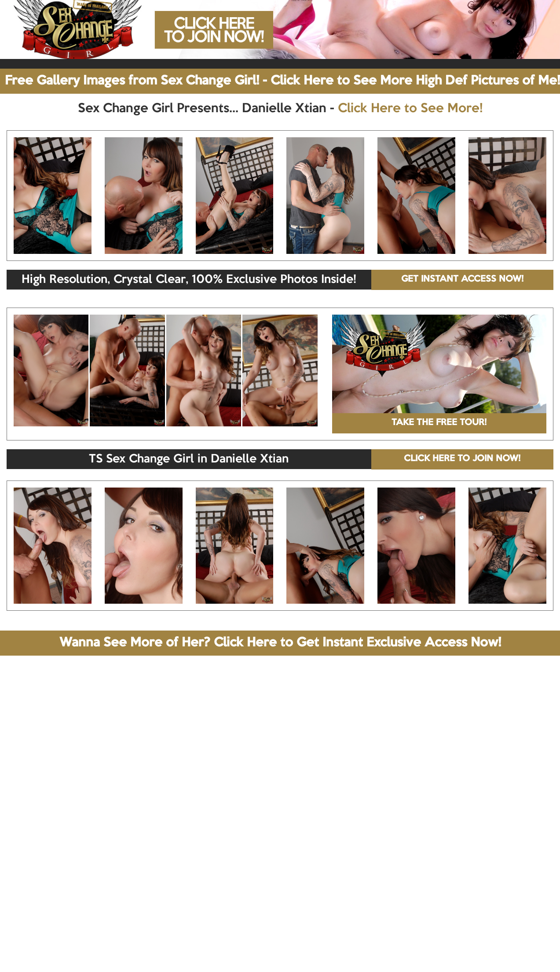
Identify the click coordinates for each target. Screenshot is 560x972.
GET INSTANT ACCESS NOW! (462, 279)
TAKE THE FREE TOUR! (439, 423)
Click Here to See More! (410, 109)
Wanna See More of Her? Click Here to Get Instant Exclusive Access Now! (280, 643)
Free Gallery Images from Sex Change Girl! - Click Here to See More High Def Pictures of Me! (282, 81)
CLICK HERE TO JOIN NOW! (462, 459)
